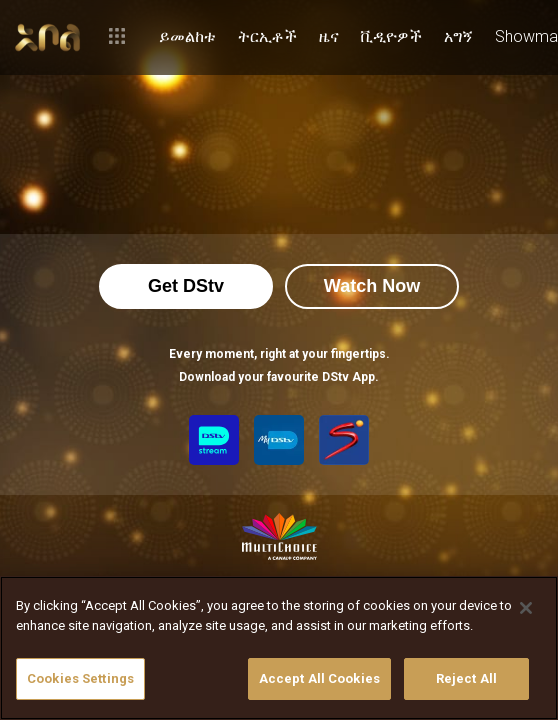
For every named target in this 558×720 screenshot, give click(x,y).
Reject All (466, 678)
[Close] (526, 608)
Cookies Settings (80, 678)
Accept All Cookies (319, 678)
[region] (279, 648)
